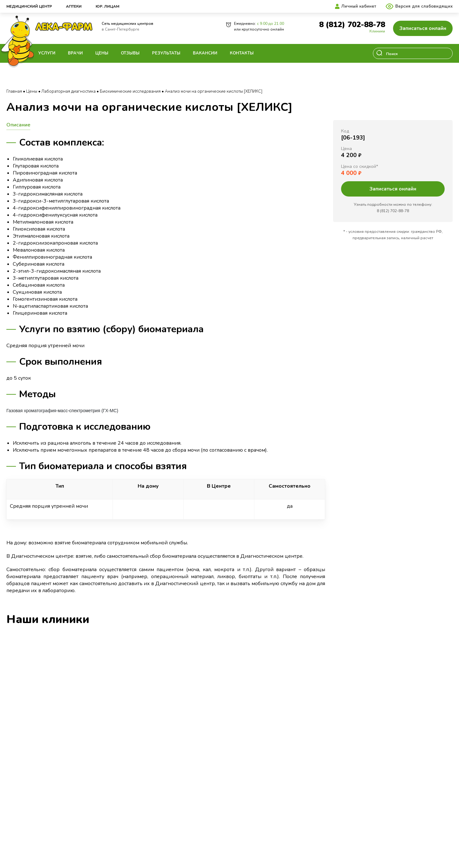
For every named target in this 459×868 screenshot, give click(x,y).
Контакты (242, 53)
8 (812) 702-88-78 (352, 25)
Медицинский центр (29, 6)
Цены (102, 53)
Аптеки (74, 6)
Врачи (75, 53)
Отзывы (130, 53)
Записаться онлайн (423, 28)
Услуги (47, 53)
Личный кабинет (359, 6)
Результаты (166, 53)
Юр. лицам (107, 6)
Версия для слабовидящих (424, 6)
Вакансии (205, 53)
